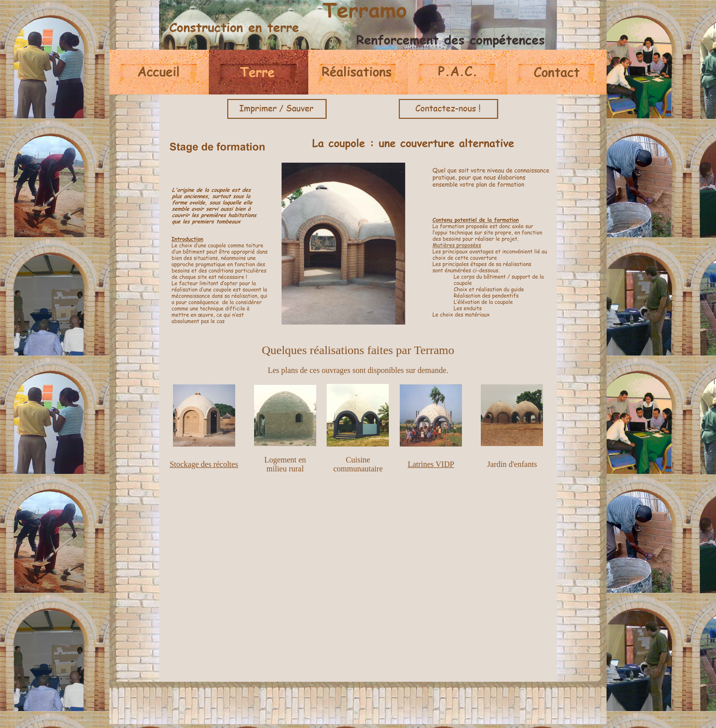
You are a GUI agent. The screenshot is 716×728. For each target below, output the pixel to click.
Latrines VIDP (431, 464)
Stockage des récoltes (204, 464)
